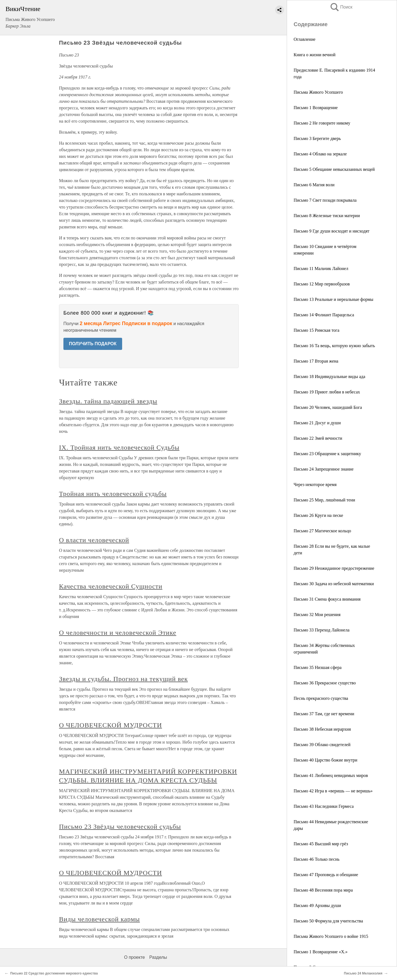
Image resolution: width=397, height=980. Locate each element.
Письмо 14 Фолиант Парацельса (324, 315)
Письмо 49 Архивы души (317, 905)
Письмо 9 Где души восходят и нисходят (332, 231)
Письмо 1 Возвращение (316, 108)
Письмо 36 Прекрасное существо (325, 683)
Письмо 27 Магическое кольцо (322, 531)
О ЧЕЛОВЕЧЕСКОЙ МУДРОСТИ (111, 725)
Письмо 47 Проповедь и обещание (326, 875)
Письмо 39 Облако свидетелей (322, 745)
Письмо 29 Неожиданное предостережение (334, 568)
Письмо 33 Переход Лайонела (322, 630)
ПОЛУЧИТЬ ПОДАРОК (93, 344)
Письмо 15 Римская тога (316, 330)
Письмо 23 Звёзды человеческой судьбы (120, 827)
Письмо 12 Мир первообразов (322, 284)
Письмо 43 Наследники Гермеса (324, 806)
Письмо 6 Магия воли (314, 185)
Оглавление (305, 39)
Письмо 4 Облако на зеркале (320, 154)
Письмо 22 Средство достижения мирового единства (54, 973)
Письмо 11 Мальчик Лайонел (321, 268)
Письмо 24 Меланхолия (363, 973)
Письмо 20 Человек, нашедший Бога (328, 407)
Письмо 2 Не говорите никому (322, 123)
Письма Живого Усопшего (318, 92)
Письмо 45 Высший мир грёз (321, 844)
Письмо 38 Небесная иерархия (322, 729)
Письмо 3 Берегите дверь (317, 138)
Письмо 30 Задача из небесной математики (334, 584)
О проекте (134, 957)
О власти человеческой (94, 540)
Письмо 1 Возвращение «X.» (321, 952)
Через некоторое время (315, 484)
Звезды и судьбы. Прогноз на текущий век (123, 679)
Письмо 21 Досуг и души (317, 423)
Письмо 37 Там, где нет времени (324, 714)
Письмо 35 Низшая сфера (318, 667)
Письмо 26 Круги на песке (318, 515)
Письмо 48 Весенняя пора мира (323, 890)
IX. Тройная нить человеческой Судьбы (119, 447)
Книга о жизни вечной (315, 55)
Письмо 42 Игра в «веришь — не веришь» (333, 791)
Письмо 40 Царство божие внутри (325, 760)
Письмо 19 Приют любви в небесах (327, 392)
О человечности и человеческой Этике (118, 633)
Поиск (341, 7)
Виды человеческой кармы (99, 919)
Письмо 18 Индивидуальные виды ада (329, 376)
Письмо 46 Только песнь (316, 859)
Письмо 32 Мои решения (317, 615)
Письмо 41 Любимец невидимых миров (331, 775)
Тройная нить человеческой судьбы (113, 494)
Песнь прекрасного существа (321, 698)
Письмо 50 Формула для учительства (328, 921)
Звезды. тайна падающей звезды (108, 401)
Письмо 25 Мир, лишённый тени (324, 500)
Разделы (158, 957)
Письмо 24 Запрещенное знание (324, 469)
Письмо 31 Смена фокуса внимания (327, 599)
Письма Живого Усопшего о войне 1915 (331, 936)
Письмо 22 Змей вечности (318, 438)
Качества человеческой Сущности (111, 586)
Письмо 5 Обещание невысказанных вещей (334, 169)
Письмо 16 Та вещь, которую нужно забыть (334, 346)
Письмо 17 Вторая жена (316, 361)
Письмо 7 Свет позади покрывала (325, 200)
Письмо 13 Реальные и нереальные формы (333, 299)
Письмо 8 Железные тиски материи (327, 216)
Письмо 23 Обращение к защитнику (327, 454)
